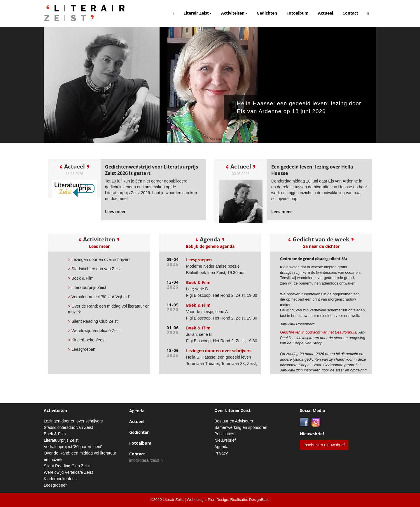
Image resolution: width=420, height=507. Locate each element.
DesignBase (259, 500)
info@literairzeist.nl (146, 460)
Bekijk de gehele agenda (210, 246)
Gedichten (267, 13)
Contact (350, 13)
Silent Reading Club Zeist (93, 321)
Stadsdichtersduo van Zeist (94, 269)
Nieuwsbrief (225, 440)
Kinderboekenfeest (87, 340)
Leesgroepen (82, 349)
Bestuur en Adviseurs (234, 421)
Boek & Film (81, 278)
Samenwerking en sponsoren (241, 427)
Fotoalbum (297, 13)
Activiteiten (234, 13)
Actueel (325, 13)
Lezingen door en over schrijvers (99, 259)
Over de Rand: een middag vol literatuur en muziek (109, 309)
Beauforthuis (345, 332)
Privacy (221, 453)
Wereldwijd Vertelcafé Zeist (94, 331)
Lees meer (99, 246)
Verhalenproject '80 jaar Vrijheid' (99, 297)
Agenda (137, 411)
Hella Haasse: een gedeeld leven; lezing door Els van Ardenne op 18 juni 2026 (304, 107)
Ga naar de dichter (321, 246)
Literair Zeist (198, 13)
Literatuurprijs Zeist (87, 287)
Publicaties (224, 434)
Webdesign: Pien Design (207, 500)
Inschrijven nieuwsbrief (324, 445)
